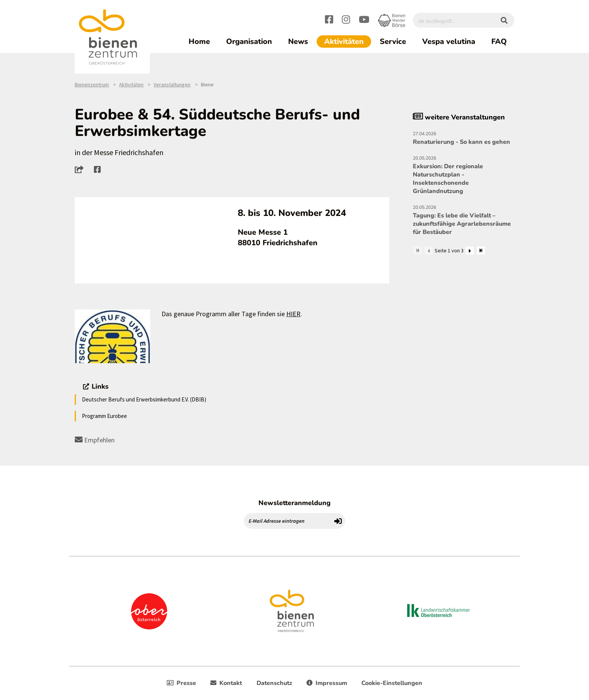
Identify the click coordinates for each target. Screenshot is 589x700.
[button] (81, 169)
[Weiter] (470, 250)
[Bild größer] (113, 336)
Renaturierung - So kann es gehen (464, 138)
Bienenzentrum (92, 84)
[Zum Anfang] (418, 250)
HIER (293, 314)
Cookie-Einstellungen (392, 683)
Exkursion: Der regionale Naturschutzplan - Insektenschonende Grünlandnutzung (464, 175)
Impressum (327, 683)
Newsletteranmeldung (294, 503)
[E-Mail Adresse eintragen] (288, 521)
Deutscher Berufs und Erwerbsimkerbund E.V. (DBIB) (144, 399)
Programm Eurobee (104, 416)
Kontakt (226, 683)
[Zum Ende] (481, 250)
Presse (181, 683)
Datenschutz (274, 683)
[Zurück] (429, 250)
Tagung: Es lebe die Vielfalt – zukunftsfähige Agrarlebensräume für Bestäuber (464, 220)
